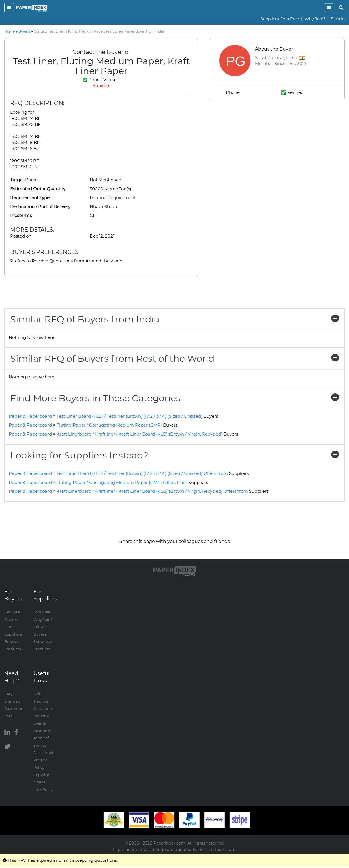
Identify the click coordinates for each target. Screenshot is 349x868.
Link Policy (43, 789)
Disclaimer (43, 753)
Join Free (42, 612)
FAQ (8, 694)
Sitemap (12, 701)
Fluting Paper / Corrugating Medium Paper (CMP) (117, 425)
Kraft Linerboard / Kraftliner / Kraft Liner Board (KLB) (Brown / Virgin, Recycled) (147, 434)
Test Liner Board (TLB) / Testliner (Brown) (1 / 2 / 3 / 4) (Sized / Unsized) (137, 416)
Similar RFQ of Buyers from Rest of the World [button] (175, 358)
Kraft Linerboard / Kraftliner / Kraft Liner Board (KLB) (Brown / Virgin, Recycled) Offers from (163, 491)
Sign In (338, 19)
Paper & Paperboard (30, 416)
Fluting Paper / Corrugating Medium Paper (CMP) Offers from (132, 482)
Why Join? (315, 19)
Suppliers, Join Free (280, 19)
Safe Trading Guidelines (43, 701)
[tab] (175, 319)
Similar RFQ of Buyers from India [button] (175, 319)
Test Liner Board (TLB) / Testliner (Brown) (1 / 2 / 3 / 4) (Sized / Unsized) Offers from (153, 473)
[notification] (329, 8)
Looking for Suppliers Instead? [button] (175, 455)
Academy (42, 731)
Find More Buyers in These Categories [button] (175, 398)
